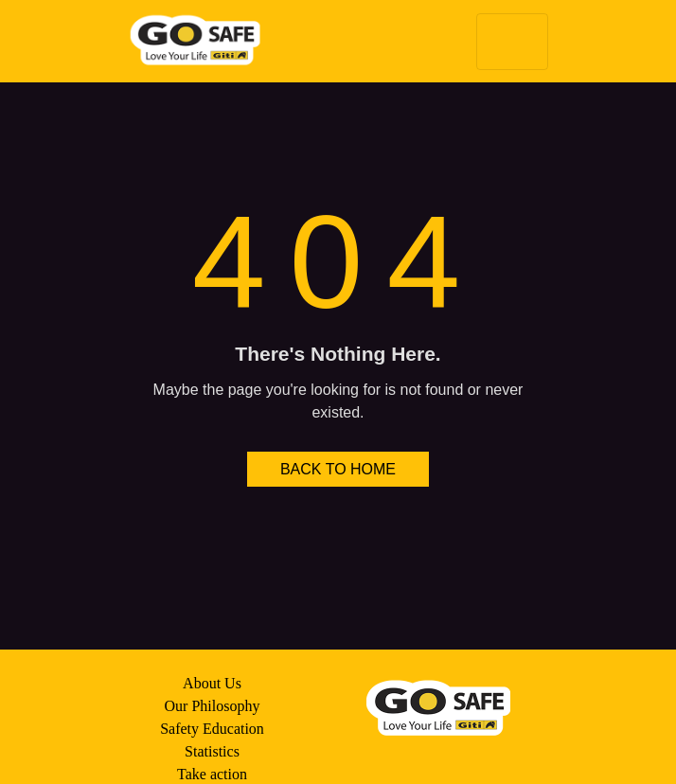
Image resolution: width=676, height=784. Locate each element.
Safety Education (212, 729)
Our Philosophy (213, 706)
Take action (212, 774)
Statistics (212, 751)
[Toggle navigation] (512, 42)
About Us (212, 683)
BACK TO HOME (338, 469)
